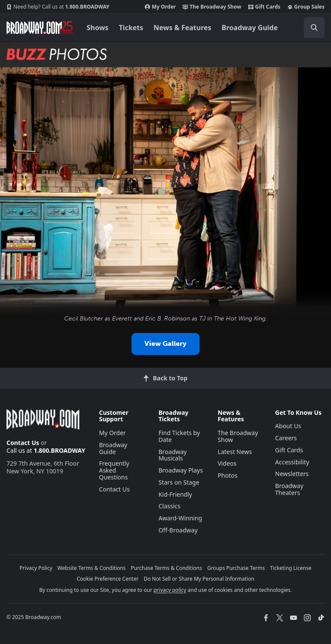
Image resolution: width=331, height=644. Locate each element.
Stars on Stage (179, 482)
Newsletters (292, 474)
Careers (286, 438)
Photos (228, 475)
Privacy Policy (36, 568)
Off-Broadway (178, 530)
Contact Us (23, 443)
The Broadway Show (212, 7)
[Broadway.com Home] (40, 28)
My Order (160, 7)
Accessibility (292, 462)
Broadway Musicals (173, 455)
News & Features (182, 28)
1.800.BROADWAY (58, 7)
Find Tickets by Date (179, 436)
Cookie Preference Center (108, 579)
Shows (98, 28)
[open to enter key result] (314, 28)
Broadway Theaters (289, 489)
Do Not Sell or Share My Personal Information (199, 579)
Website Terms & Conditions (91, 568)
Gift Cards (264, 7)
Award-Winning (180, 518)
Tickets (131, 28)
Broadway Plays (181, 470)
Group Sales (306, 7)
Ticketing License (291, 568)
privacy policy (170, 590)
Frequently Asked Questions (114, 470)
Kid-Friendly (175, 494)
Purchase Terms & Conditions (167, 568)
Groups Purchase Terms (236, 568)
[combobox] (311, 28)
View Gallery (165, 344)
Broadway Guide (250, 28)
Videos (227, 463)
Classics (170, 506)
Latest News (235, 452)
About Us (288, 426)
